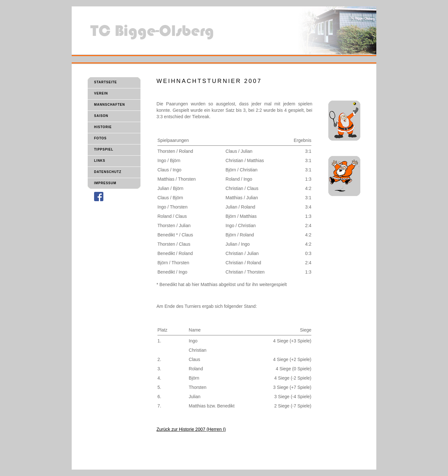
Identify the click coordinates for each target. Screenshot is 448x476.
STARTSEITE (105, 82)
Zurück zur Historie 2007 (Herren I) (191, 429)
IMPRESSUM (105, 183)
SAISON (101, 116)
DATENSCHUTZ (108, 172)
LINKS (100, 161)
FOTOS (100, 138)
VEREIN (101, 93)
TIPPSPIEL (104, 149)
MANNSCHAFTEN (109, 105)
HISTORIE (103, 127)
